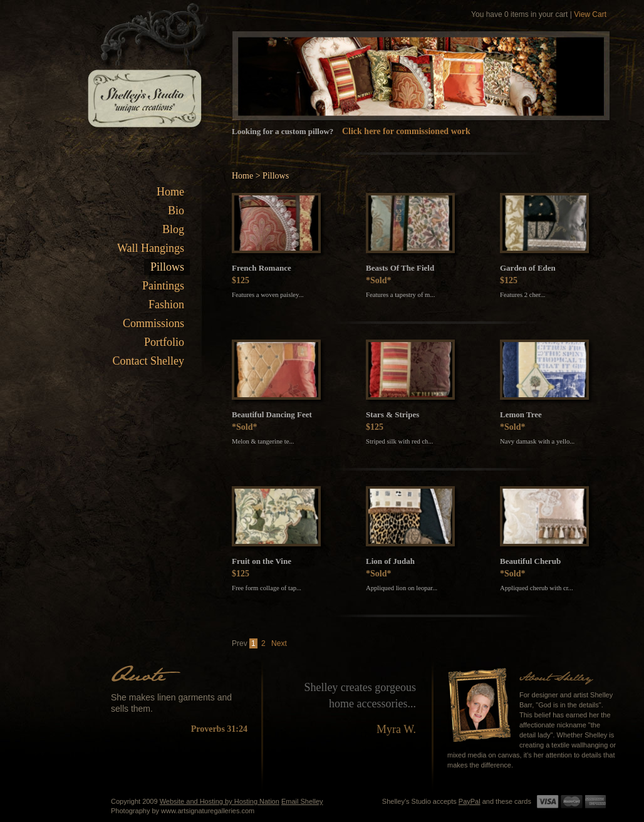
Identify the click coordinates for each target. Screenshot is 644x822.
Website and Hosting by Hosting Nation (220, 801)
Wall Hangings (151, 248)
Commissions (153, 323)
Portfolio (164, 342)
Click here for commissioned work (406, 131)
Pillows (167, 267)
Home (170, 192)
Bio (176, 211)
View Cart (590, 14)
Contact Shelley (148, 361)
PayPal (470, 801)
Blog (173, 229)
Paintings (163, 286)
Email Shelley (302, 801)
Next (279, 643)
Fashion (166, 304)
